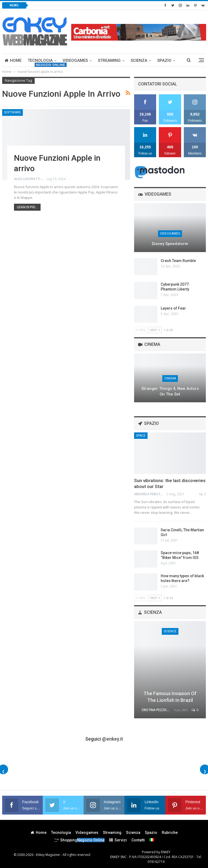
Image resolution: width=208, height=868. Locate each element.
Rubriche (170, 833)
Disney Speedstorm (170, 244)
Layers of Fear (173, 308)
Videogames (75, 60)
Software (12, 112)
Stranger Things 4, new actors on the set (170, 391)
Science (170, 631)
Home (13, 60)
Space (141, 436)
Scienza (139, 60)
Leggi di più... (27, 207)
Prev (141, 330)
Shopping (79, 840)
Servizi (118, 840)
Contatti (138, 840)
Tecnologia (40, 60)
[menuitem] (152, 840)
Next (155, 330)
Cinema (170, 378)
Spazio (164, 60)
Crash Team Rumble (178, 261)
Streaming (109, 60)
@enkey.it (113, 739)
